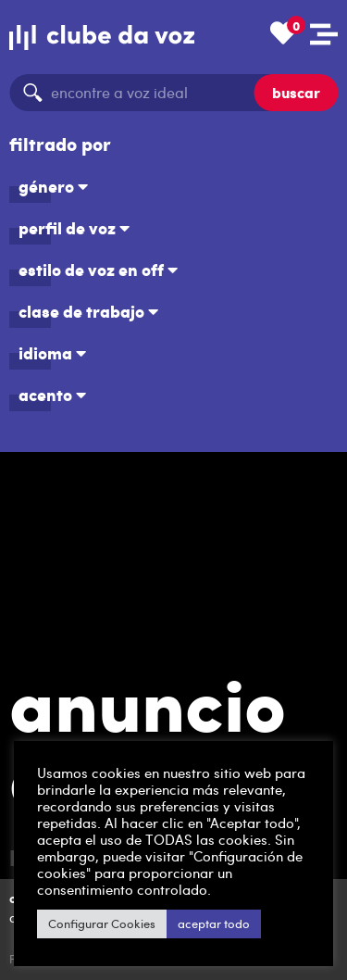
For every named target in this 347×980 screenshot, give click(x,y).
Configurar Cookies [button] (102, 923)
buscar (296, 92)
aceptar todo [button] (214, 923)
